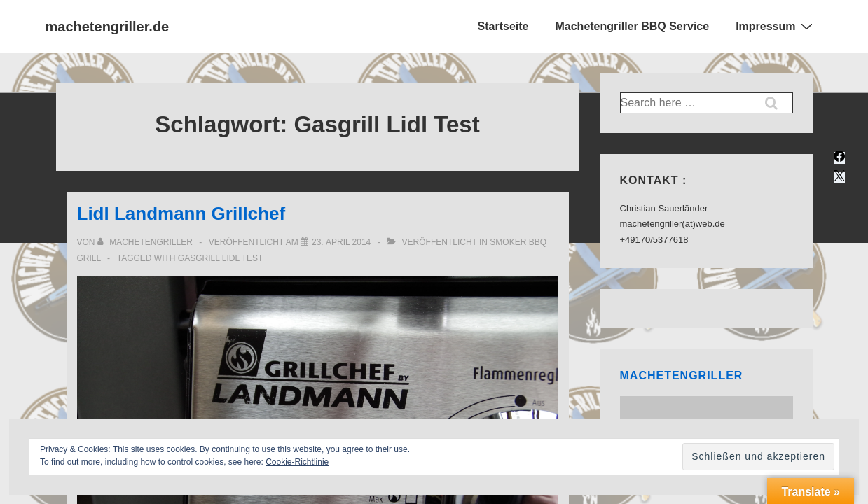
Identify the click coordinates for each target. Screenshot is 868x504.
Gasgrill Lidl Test (221, 258)
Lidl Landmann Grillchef (181, 213)
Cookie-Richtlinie (297, 462)
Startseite (503, 26)
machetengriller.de (108, 27)
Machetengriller (682, 376)
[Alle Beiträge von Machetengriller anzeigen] (146, 242)
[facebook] (839, 158)
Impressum (776, 26)
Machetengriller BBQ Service (632, 26)
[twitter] (839, 177)
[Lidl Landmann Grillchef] (341, 242)
